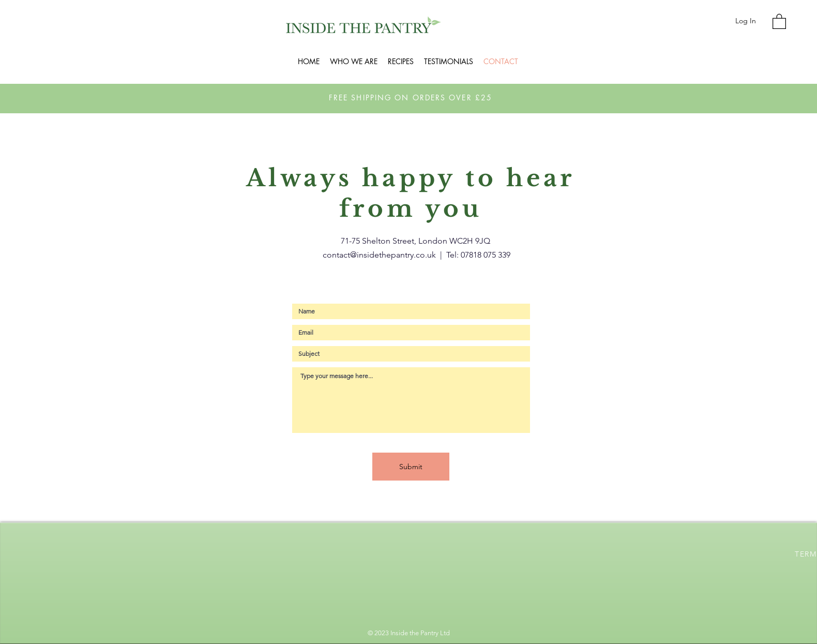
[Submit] (411, 467)
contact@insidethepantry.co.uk (379, 255)
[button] (779, 21)
